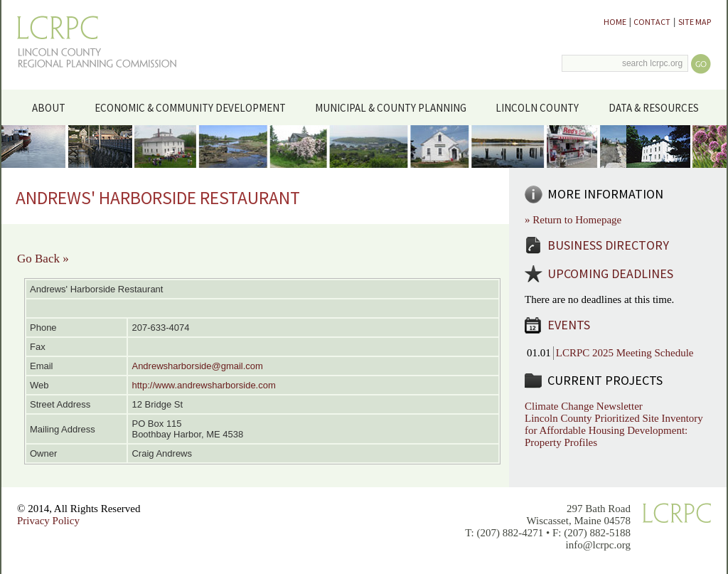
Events (569, 325)
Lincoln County (543, 107)
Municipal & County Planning (396, 107)
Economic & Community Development (195, 107)
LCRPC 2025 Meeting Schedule (625, 353)
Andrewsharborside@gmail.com (197, 366)
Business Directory (608, 245)
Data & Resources (659, 107)
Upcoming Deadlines (610, 273)
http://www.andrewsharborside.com (203, 385)
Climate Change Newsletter (584, 406)
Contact (652, 22)
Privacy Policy (48, 521)
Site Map (695, 22)
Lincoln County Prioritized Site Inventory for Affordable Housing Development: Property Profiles (614, 430)
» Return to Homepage (573, 220)
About (54, 107)
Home (615, 22)
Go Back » (43, 259)
